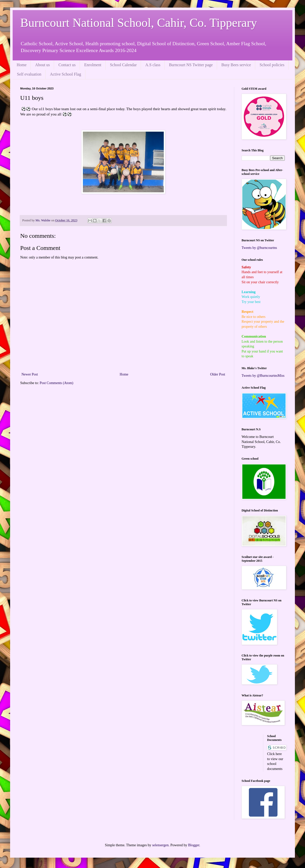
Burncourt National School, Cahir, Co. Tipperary (139, 23)
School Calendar (123, 65)
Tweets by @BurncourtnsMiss (263, 376)
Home (22, 65)
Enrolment (93, 65)
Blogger (194, 845)
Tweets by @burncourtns (259, 248)
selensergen (160, 845)
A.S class (153, 65)
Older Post (218, 374)
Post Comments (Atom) (56, 383)
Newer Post (30, 374)
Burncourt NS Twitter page (191, 65)
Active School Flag (65, 74)
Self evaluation (29, 74)
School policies (272, 65)
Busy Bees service (236, 65)
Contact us (67, 65)
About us (42, 65)
